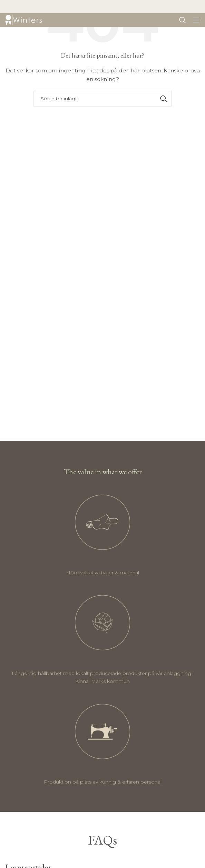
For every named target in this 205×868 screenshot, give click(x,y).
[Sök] (183, 20)
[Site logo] (23, 20)
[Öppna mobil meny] (196, 20)
